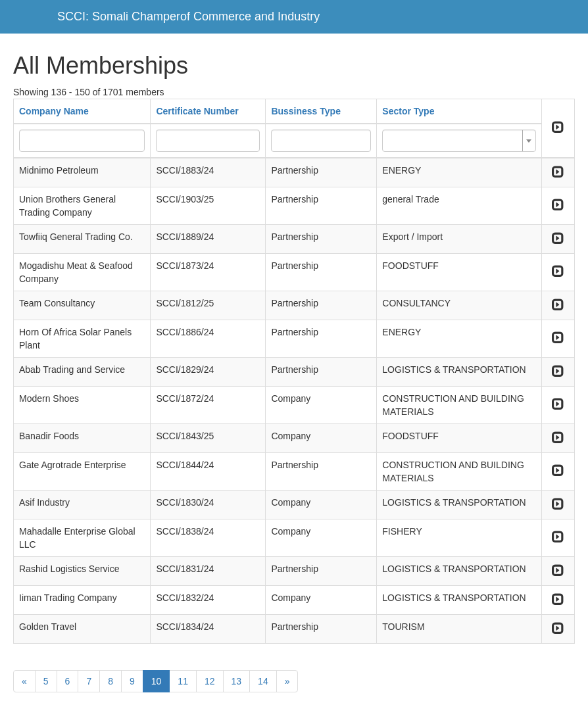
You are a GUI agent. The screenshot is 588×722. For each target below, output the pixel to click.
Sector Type (408, 111)
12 (210, 681)
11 (183, 681)
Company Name (54, 111)
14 (263, 681)
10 (157, 681)
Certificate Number (197, 111)
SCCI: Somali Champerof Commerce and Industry (188, 16)
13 (237, 681)
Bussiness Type (306, 111)
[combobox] (459, 141)
